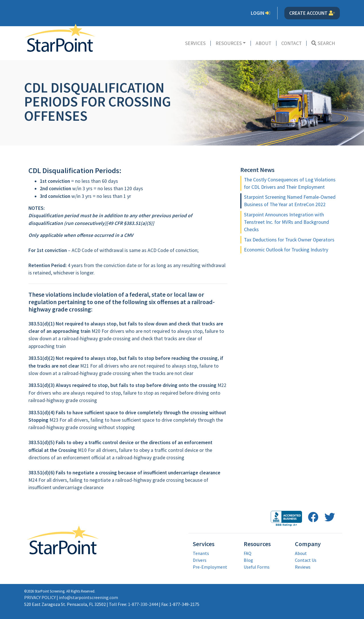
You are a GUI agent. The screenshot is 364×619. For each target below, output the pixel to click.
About (263, 43)
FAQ (248, 553)
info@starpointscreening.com (88, 597)
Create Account (312, 13)
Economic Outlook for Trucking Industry (286, 250)
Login (261, 13)
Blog (248, 560)
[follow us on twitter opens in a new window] (330, 517)
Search (323, 43)
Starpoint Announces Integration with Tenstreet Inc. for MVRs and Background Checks (287, 222)
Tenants (201, 553)
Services (195, 43)
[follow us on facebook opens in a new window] (313, 517)
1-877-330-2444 (143, 604)
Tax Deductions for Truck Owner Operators (289, 240)
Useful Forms (257, 567)
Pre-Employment (210, 567)
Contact (291, 43)
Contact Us (306, 560)
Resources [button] (229, 43)
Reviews (303, 567)
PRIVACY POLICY (40, 597)
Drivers (200, 560)
